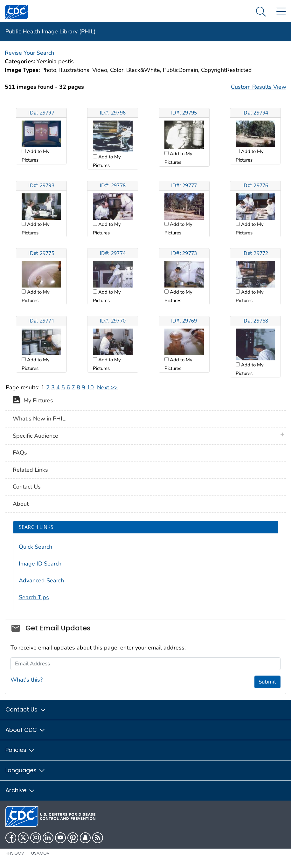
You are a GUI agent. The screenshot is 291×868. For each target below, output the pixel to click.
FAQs (20, 453)
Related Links (30, 470)
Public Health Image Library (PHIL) (51, 31)
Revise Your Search (29, 53)
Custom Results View (259, 87)
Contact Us (27, 487)
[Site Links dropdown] (281, 12)
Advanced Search (41, 580)
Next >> (107, 387)
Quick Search (35, 547)
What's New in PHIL (39, 419)
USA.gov (40, 853)
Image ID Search (40, 564)
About (21, 504)
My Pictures (33, 401)
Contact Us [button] (26, 709)
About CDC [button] (26, 730)
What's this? (27, 680)
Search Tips (34, 597)
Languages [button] (25, 770)
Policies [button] (20, 750)
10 (90, 387)
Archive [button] (20, 790)
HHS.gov (15, 853)
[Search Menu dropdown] (261, 12)
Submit (267, 682)
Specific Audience (35, 436)
